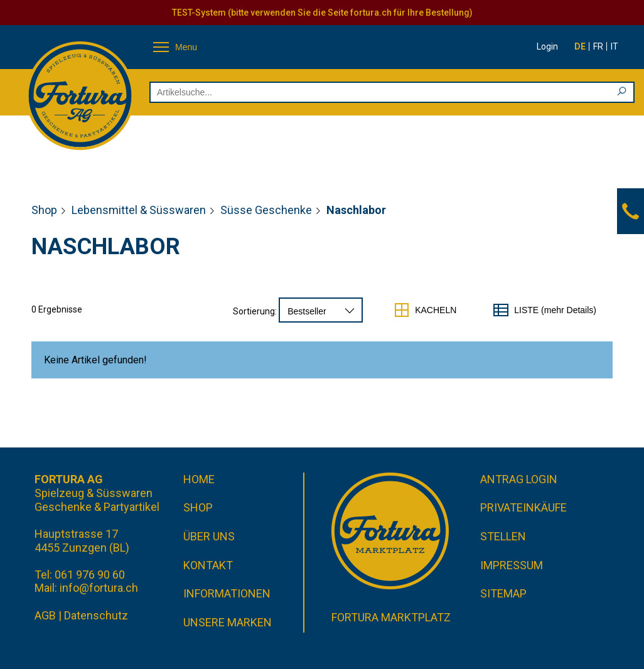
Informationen (227, 593)
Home (199, 479)
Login (547, 46)
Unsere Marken (228, 622)
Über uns (209, 536)
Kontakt (208, 565)
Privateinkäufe (523, 507)
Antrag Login (519, 479)
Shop (44, 210)
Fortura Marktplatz (391, 617)
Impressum (512, 565)
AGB (45, 615)
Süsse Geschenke (266, 210)
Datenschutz (96, 615)
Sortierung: (255, 311)
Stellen (503, 536)
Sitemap (503, 593)
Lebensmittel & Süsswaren (139, 210)
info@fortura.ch (99, 588)
